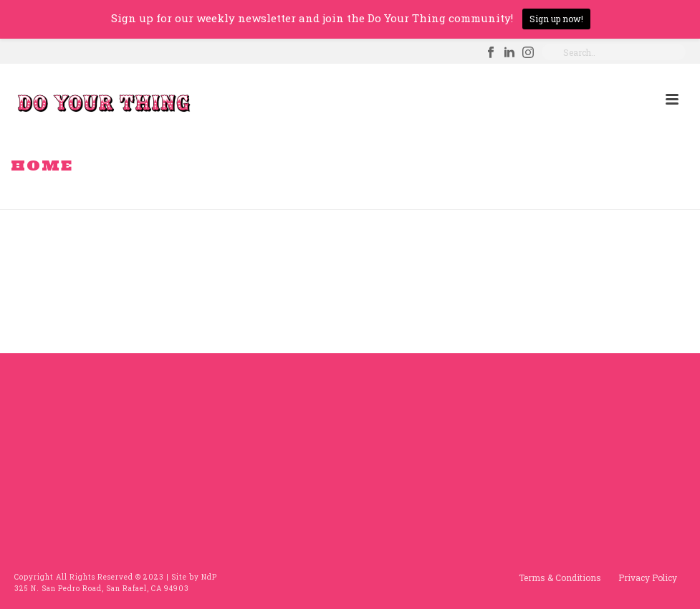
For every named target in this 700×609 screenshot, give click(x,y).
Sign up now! (556, 19)
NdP (209, 577)
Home (620, 196)
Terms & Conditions (560, 577)
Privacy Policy (648, 577)
